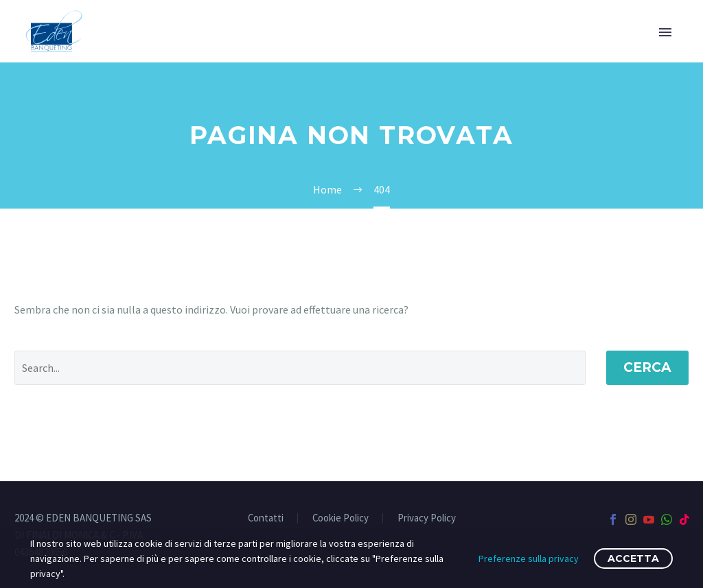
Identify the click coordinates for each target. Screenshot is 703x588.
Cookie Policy (341, 518)
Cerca (647, 367)
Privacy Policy (427, 518)
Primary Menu (665, 32)
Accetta (633, 558)
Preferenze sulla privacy (529, 558)
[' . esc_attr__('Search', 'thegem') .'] (300, 368)
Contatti (266, 518)
